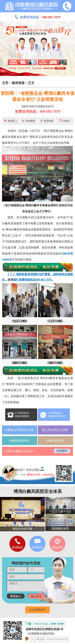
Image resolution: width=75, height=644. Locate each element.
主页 (5, 83)
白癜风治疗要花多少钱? (20, 430)
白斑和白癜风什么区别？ (20, 451)
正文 (31, 83)
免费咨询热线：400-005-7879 (38, 111)
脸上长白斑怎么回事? (55, 430)
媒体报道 (18, 83)
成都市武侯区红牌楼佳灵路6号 (38, 106)
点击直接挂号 (37, 610)
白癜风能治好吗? (20, 441)
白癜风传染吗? (55, 441)
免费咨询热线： (38, 17)
